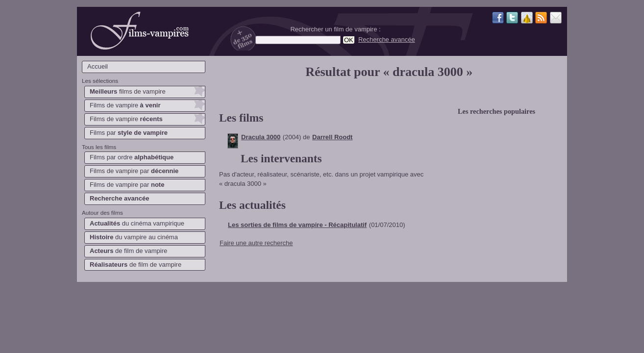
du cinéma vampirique (137, 223)
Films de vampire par (134, 171)
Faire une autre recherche (256, 243)
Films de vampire (125, 105)
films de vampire (128, 91)
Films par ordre (132, 157)
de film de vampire (128, 251)
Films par (129, 133)
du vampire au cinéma (134, 237)
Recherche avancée (387, 39)
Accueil (98, 66)
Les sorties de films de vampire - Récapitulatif (297, 225)
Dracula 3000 (261, 137)
